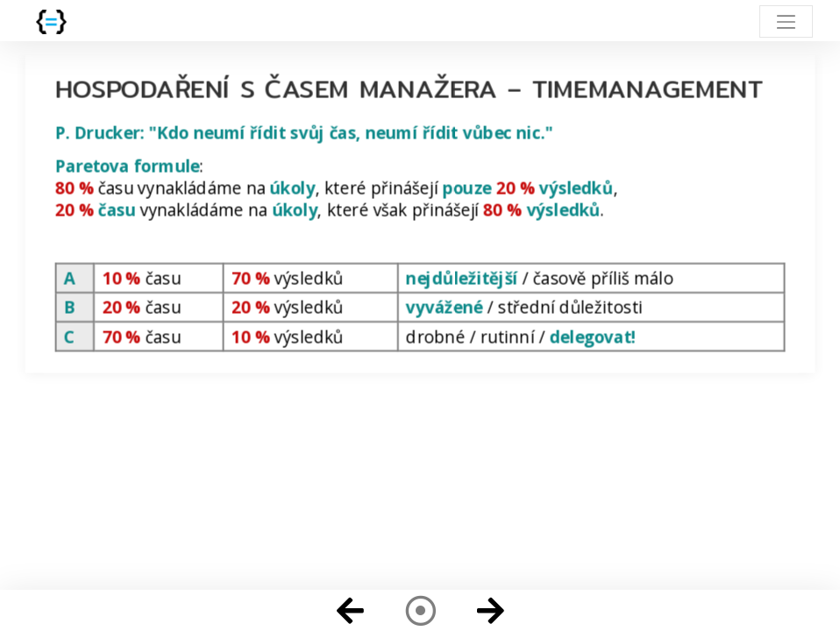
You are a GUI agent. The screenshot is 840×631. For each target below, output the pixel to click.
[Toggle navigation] (786, 21)
